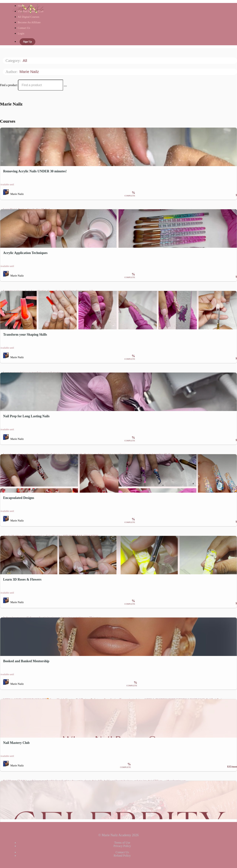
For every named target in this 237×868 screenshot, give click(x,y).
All (25, 60)
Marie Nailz (30, 72)
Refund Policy (122, 856)
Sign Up (28, 42)
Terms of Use (122, 843)
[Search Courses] (65, 86)
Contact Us (24, 28)
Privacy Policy (122, 846)
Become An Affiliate (29, 22)
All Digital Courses (29, 17)
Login (21, 33)
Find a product (9, 85)
